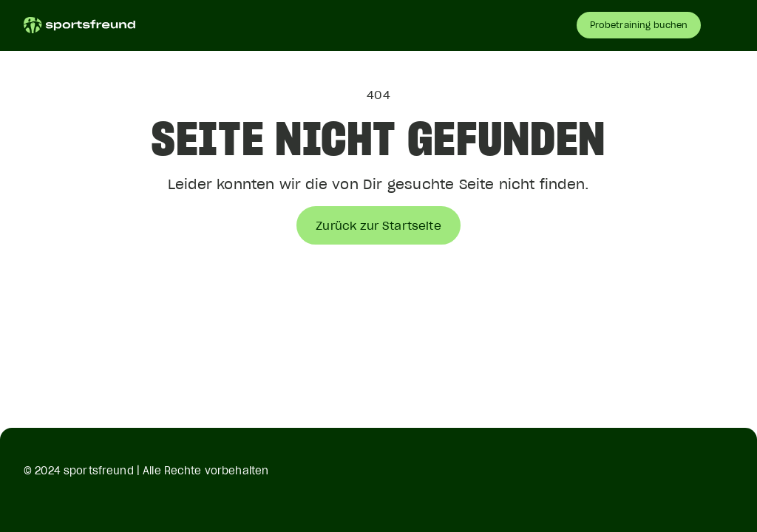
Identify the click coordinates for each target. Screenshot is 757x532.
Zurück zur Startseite (378, 225)
